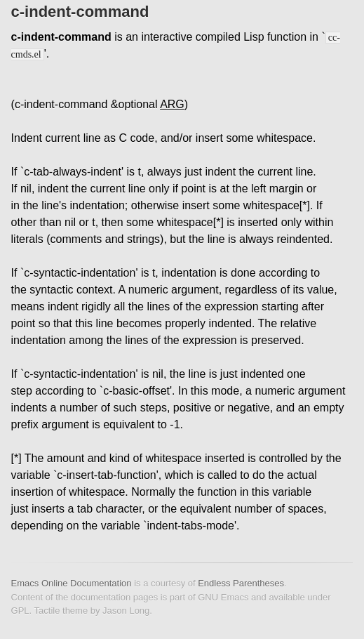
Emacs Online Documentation (72, 583)
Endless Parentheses (241, 583)
